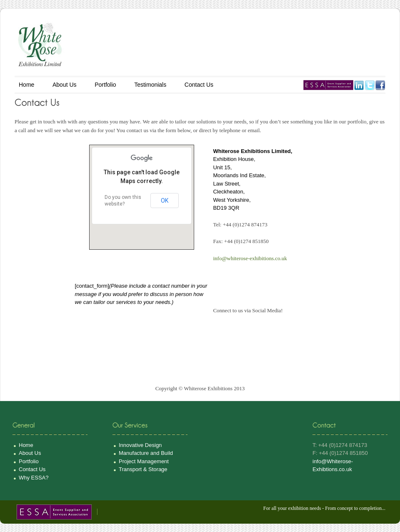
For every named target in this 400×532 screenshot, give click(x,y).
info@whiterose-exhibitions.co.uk (250, 258)
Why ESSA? (34, 478)
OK (165, 201)
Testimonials (150, 85)
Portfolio (105, 85)
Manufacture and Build (146, 453)
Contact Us (199, 85)
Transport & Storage (143, 469)
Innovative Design (140, 445)
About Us (65, 85)
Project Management (144, 461)
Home (26, 85)
